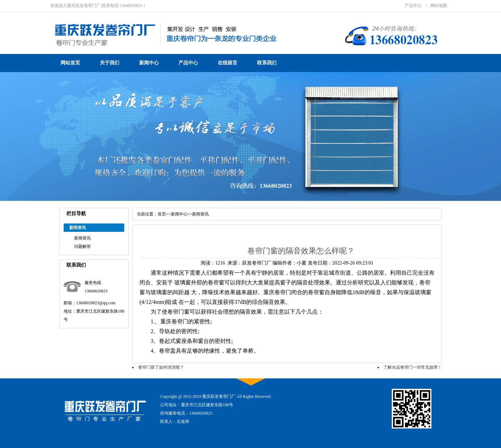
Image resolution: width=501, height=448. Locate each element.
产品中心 (413, 6)
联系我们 (267, 63)
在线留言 (228, 63)
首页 (162, 214)
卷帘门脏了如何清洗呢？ (161, 367)
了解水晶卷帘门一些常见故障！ (413, 367)
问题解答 (82, 246)
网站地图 (439, 6)
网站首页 (70, 63)
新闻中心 (149, 63)
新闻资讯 (82, 238)
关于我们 (110, 63)
